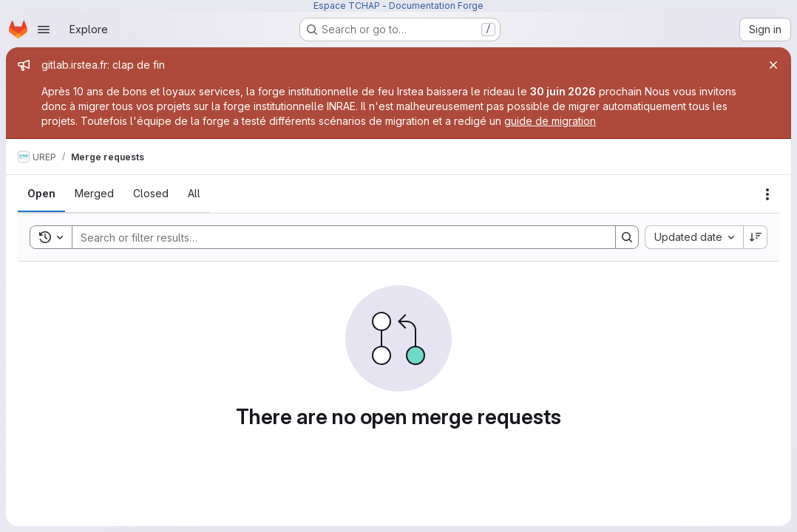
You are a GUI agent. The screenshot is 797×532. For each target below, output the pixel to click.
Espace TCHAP (347, 6)
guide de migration (550, 121)
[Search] (336, 237)
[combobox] (694, 237)
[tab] (41, 194)
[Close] (773, 65)
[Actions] (767, 194)
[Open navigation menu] (44, 30)
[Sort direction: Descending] (756, 237)
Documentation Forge (436, 6)
